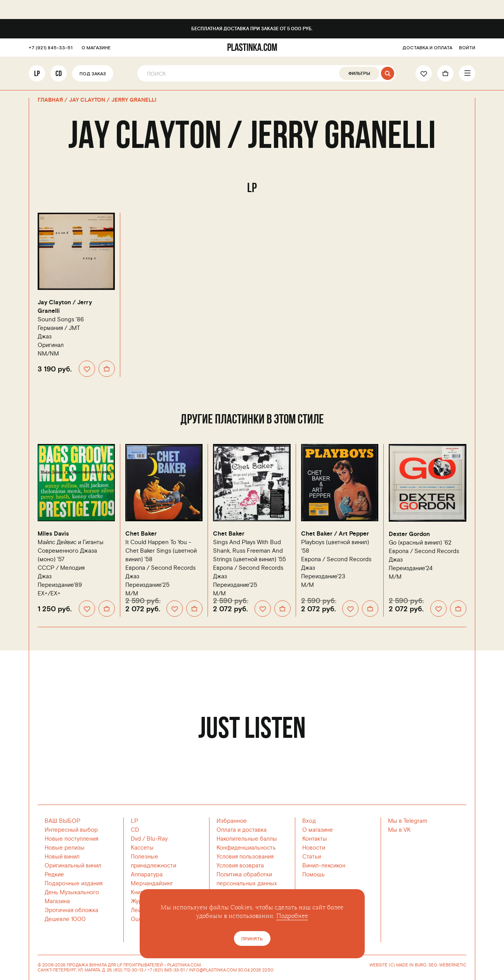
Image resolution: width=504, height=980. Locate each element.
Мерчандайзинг (152, 884)
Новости (314, 848)
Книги (138, 892)
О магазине (318, 830)
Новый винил (62, 857)
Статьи (312, 857)
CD (59, 73)
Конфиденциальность (246, 848)
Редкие (54, 875)
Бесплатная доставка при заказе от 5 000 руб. (252, 29)
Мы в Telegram (408, 821)
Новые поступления (71, 839)
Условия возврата (240, 866)
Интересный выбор (71, 830)
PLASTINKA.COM (184, 965)
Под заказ (93, 74)
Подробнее (292, 916)
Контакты (315, 839)
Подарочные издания (74, 884)
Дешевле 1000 (65, 919)
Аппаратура (147, 875)
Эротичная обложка (71, 910)
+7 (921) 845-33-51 (51, 48)
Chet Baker (141, 534)
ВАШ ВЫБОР (62, 821)
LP (37, 73)
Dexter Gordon (409, 534)
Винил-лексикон (324, 866)
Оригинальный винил (73, 866)
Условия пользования (245, 857)
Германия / (59, 328)
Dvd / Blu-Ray (149, 839)
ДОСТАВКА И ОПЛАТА (427, 48)
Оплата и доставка (242, 830)
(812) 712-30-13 (128, 970)
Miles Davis (53, 534)
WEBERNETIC (453, 965)
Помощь (313, 875)
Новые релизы (65, 848)
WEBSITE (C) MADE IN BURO (398, 965)
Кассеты (142, 848)
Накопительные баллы (247, 839)
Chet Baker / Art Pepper (335, 534)
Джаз (45, 337)
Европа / (160, 568)
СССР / (61, 568)
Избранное (232, 821)
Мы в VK (399, 830)
